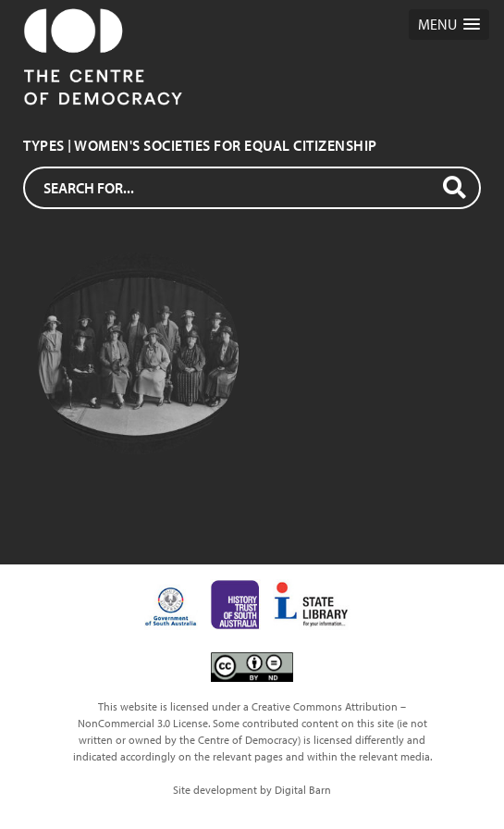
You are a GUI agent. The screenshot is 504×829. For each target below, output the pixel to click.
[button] (449, 25)
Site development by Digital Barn (252, 790)
